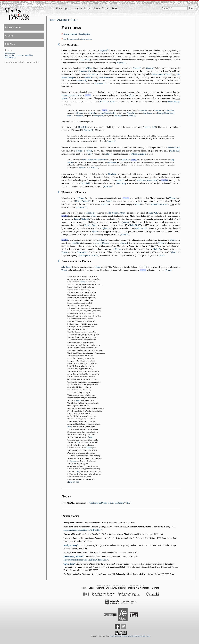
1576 (149, 148)
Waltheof (150, 68)
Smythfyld (170, 110)
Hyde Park (153, 213)
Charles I (88, 77)
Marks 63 (85, 219)
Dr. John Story (90, 225)
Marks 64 (126, 222)
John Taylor (66, 267)
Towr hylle (80, 116)
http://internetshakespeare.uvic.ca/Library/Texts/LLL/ (85, 560)
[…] (112, 136)
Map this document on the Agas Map (19, 55)
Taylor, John (69, 564)
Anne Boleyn (104, 77)
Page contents (13, 27)
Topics (74, 20)
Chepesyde (143, 110)
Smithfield (86, 183)
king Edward (112, 162)
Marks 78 (125, 234)
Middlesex (90, 213)
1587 (174, 74)
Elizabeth (112, 174)
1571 (118, 219)
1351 (96, 130)
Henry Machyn (174, 101)
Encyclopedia (64, 8)
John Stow (76, 243)
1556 (151, 154)
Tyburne (83, 282)
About (114, 8)
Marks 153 (95, 168)
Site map (122, 588)
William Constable (138, 154)
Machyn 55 (132, 116)
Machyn (124, 243)
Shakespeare (82, 252)
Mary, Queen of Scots (161, 74)
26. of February (76, 160)
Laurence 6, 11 (150, 127)
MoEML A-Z (133, 588)
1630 (86, 570)
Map (51, 8)
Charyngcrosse (98, 116)
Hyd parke (118, 116)
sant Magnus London (108, 113)
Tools (105, 8)
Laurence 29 (81, 81)
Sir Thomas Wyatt (107, 101)
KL (128, 503)
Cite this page (10, 53)
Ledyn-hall (92, 113)
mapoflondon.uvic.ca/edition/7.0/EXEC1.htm (82, 530)
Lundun (105, 110)
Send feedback (10, 57)
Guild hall (125, 160)
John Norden (113, 213)
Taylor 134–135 (73, 482)
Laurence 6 (92, 74)
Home (52, 20)
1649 (95, 77)
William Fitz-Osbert (159, 204)
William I (90, 68)
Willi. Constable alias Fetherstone (94, 160)
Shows (88, 8)
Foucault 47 (85, 60)
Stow (97, 8)
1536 (136, 77)
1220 (148, 216)
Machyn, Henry (70, 545)
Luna (78, 471)
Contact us (145, 588)
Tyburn (131, 95)
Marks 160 (174, 151)
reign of (78, 127)
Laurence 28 (85, 71)
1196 (172, 204)
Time (69, 427)
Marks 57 (87, 201)
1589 (152, 246)
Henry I (78, 201)
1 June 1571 (123, 225)
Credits (9, 36)
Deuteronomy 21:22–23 (71, 95)
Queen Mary (121, 183)
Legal (91, 588)
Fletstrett (158, 110)
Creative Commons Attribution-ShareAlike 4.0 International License (130, 636)
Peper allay (131, 113)
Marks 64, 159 (135, 225)
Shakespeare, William (73, 557)
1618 (77, 77)
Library (78, 8)
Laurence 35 (100, 84)
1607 (77, 213)
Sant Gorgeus (148, 113)
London (88, 95)
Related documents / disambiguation (77, 34)
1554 (178, 98)
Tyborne (82, 168)
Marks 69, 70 (141, 228)
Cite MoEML (111, 588)
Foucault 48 (121, 63)
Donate (156, 588)
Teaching (100, 588)
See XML (10, 44)
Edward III (82, 127)
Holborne (80, 113)
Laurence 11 (111, 141)
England (103, 50)
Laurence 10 (152, 180)
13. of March (153, 165)
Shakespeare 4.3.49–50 (89, 255)
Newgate (80, 151)
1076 (76, 71)
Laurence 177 (82, 207)
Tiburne (118, 249)
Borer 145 (108, 187)
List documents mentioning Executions (78, 39)
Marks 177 (142, 180)
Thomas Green (174, 148)
